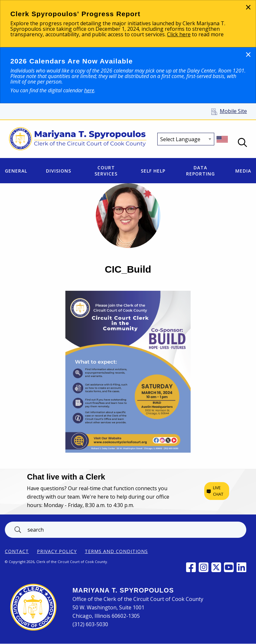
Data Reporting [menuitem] (200, 171)
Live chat (218, 491)
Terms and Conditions (116, 551)
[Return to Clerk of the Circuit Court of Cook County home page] (78, 139)
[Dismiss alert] (248, 7)
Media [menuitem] (243, 171)
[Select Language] (186, 139)
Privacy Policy (57, 551)
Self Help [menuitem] (153, 171)
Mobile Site (233, 111)
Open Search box (242, 142)
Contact (17, 551)
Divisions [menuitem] (59, 171)
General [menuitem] (16, 171)
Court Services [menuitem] (106, 171)
